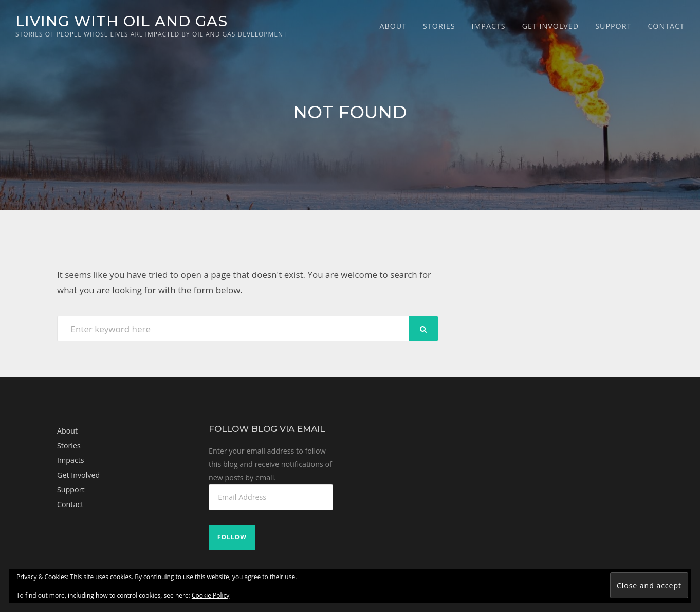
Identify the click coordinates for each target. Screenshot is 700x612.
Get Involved (551, 26)
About (393, 26)
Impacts (488, 26)
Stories (439, 26)
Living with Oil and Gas (122, 21)
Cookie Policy (210, 595)
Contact (666, 26)
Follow (232, 537)
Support (613, 26)
